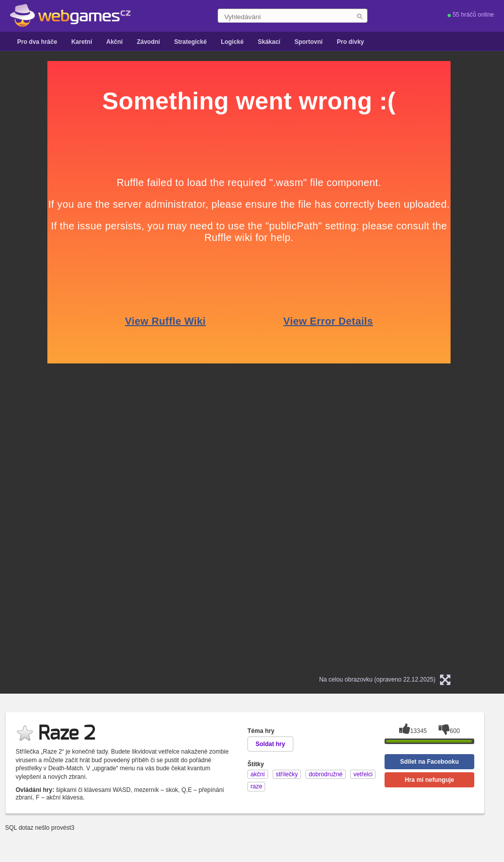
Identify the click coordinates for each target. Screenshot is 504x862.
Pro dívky (350, 42)
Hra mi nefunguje (429, 780)
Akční (115, 42)
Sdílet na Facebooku (430, 762)
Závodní (148, 42)
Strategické (190, 42)
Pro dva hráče (37, 42)
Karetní (81, 42)
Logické (232, 42)
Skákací (269, 42)
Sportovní (308, 42)
